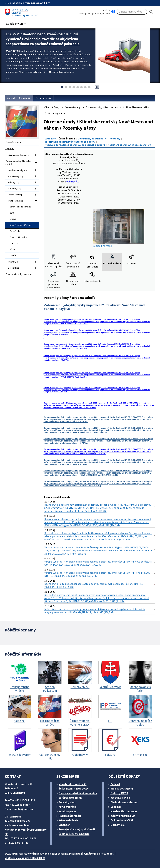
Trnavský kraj (14, 262)
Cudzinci (116, 807)
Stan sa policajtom (122, 789)
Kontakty (115, 139)
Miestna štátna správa (124, 811)
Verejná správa (67, 811)
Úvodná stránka (13, 143)
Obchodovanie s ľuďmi (124, 802)
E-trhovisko (118, 825)
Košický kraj (13, 182)
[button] (16, 23)
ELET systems (60, 854)
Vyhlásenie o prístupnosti (99, 854)
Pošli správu (73, 182)
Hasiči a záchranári (70, 816)
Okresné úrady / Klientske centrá (18, 163)
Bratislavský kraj (15, 176)
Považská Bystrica (18, 237)
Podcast (115, 784)
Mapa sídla (76, 854)
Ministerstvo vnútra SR (72, 784)
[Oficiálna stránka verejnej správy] (38, 3)
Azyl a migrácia (68, 807)
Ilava (12, 213)
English (106, 10)
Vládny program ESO (123, 816)
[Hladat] (151, 12)
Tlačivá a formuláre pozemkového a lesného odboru (75, 145)
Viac (8, 78)
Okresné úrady (43, 98)
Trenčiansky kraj (15, 201)
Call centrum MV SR (122, 820)
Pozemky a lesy (56, 113)
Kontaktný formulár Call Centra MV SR (26, 832)
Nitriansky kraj (14, 189)
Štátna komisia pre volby (74, 789)
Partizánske (15, 231)
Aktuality (10, 149)
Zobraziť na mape (119, 228)
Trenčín (13, 255)
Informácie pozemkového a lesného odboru (70, 142)
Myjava (13, 219)
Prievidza (14, 243)
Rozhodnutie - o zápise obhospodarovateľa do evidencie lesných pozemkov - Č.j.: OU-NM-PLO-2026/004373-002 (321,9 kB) (94, 585)
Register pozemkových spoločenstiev (129, 145)
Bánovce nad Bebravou (20, 207)
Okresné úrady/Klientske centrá (78, 793)
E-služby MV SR (119, 793)
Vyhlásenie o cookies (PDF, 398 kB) (25, 858)
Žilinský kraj (13, 268)
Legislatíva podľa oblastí (17, 155)
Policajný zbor (67, 802)
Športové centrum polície (74, 834)
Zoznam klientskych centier (19, 274)
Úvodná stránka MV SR (19, 98)
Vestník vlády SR (120, 798)
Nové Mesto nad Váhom (21, 225)
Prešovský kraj (15, 195)
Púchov (13, 249)
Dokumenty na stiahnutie (92, 139)
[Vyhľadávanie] (132, 12)
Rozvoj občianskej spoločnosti (77, 829)
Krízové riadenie (68, 820)
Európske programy (70, 798)
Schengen (64, 825)
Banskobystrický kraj (18, 170)
